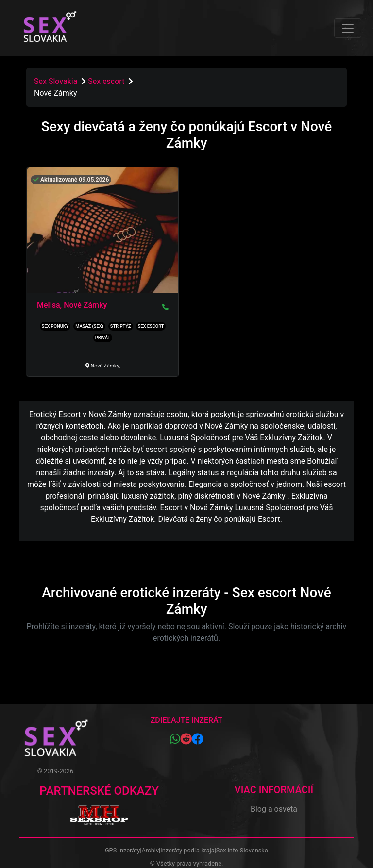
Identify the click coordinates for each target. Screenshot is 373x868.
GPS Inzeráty (122, 850)
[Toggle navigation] (348, 28)
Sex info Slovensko (242, 850)
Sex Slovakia (56, 81)
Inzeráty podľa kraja (187, 850)
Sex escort (107, 81)
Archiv (150, 850)
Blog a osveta (274, 809)
